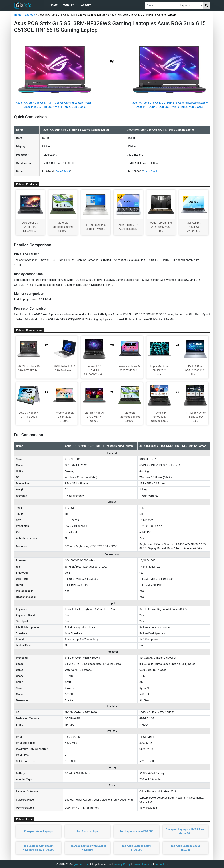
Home (54, 5)
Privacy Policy (122, 864)
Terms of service (142, 864)
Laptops (85, 5)
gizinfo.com (81, 864)
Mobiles (69, 5)
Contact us (161, 864)
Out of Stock (63, 171)
